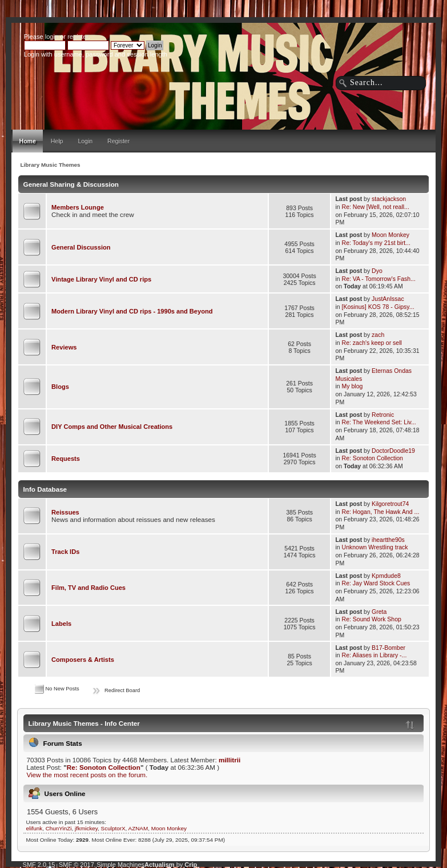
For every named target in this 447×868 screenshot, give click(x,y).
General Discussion (81, 247)
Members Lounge (78, 207)
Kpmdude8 (386, 576)
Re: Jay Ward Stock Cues (376, 583)
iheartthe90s (388, 540)
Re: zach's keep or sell (372, 343)
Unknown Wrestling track (375, 547)
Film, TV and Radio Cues (88, 588)
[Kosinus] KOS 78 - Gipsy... (378, 307)
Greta (379, 612)
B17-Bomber (388, 648)
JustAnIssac (388, 299)
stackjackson (389, 199)
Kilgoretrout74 (390, 504)
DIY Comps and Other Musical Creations (112, 427)
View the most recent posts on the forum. (87, 775)
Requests (66, 459)
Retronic (383, 415)
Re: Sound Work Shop (372, 619)
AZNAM (138, 828)
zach (378, 335)
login (52, 37)
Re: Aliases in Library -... (374, 655)
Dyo (377, 271)
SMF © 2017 (76, 865)
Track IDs (65, 552)
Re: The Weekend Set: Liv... (379, 422)
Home (28, 141)
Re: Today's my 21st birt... (376, 243)
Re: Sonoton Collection (372, 458)
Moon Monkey (390, 235)
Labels (61, 624)
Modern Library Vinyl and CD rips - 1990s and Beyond (132, 311)
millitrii (229, 760)
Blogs (60, 387)
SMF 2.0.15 (39, 865)
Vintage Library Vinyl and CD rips (101, 279)
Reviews (64, 347)
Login (85, 141)
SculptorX (113, 828)
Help (57, 141)
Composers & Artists (83, 660)
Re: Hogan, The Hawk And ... (381, 512)
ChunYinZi (59, 828)
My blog (353, 386)
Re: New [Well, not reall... (376, 207)
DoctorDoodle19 (393, 451)
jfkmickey (86, 828)
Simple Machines (120, 865)
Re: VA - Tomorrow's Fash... (379, 279)
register (78, 37)
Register (118, 141)
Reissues (65, 512)
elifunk (35, 828)
